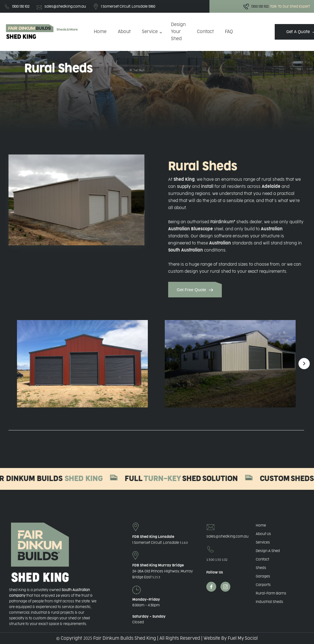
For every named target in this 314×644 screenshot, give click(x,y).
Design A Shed (268, 551)
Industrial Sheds (269, 602)
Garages (263, 576)
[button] (151, 32)
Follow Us (215, 572)
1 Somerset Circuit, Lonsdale (160, 543)
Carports (263, 585)
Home (100, 32)
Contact (205, 32)
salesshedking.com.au (223, 536)
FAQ (229, 32)
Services (263, 542)
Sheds (261, 568)
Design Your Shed (178, 32)
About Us (263, 534)
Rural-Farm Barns (271, 593)
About (124, 32)
